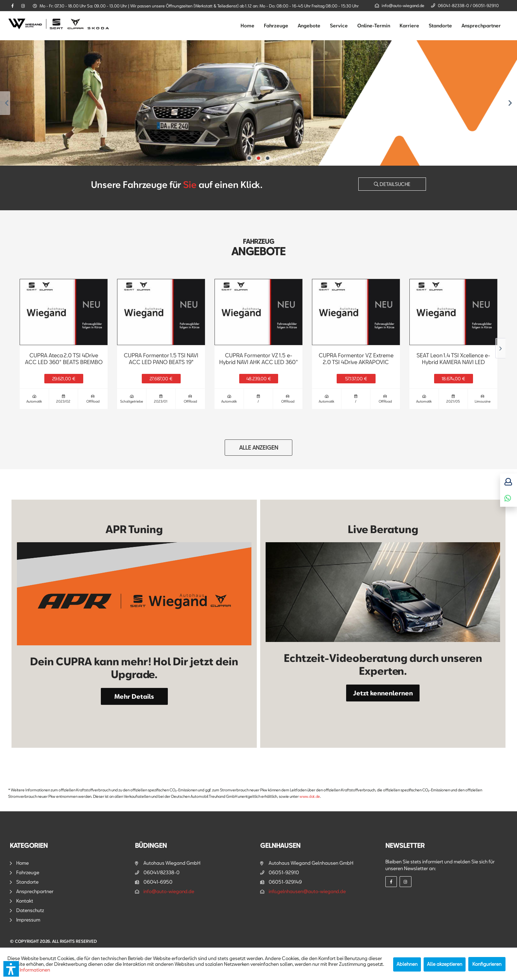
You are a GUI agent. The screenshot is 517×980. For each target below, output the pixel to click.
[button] (11, 969)
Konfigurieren (487, 964)
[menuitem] (248, 26)
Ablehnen (407, 964)
